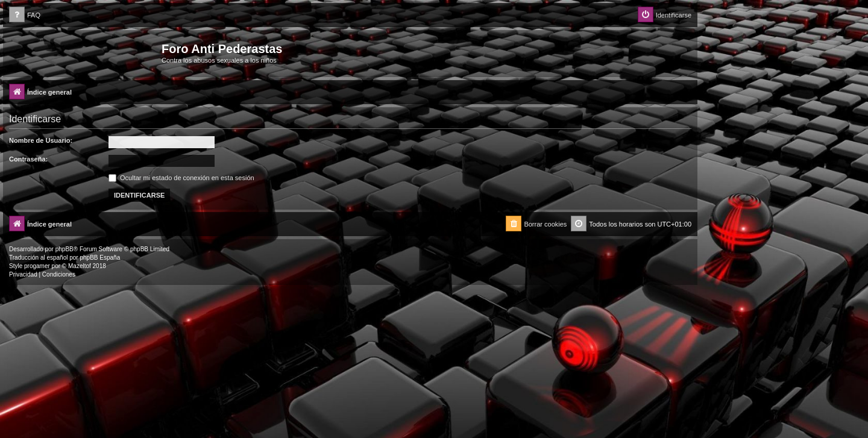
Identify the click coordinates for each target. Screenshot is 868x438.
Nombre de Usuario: (41, 140)
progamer (37, 266)
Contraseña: (28, 159)
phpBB (64, 249)
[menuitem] (25, 15)
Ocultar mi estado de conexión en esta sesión (181, 178)
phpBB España (100, 258)
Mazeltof (80, 266)
